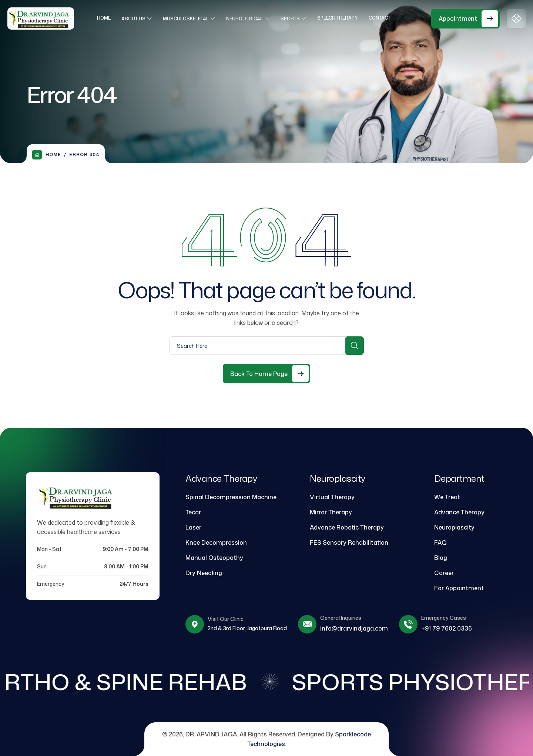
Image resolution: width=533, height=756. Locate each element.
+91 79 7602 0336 (447, 628)
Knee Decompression (216, 542)
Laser (193, 527)
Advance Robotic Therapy (347, 527)
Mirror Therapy (331, 512)
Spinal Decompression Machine (231, 497)
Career (444, 573)
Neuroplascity (454, 527)
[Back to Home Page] (266, 374)
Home (106, 18)
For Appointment (459, 588)
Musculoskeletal (188, 19)
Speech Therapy (340, 18)
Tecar (193, 512)
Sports (292, 19)
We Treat (447, 497)
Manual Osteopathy (214, 558)
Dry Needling (204, 573)
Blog (441, 558)
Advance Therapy (459, 512)
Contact (382, 18)
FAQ (440, 542)
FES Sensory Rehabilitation (349, 542)
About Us (136, 19)
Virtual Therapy (332, 497)
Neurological (247, 19)
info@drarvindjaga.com (354, 628)
